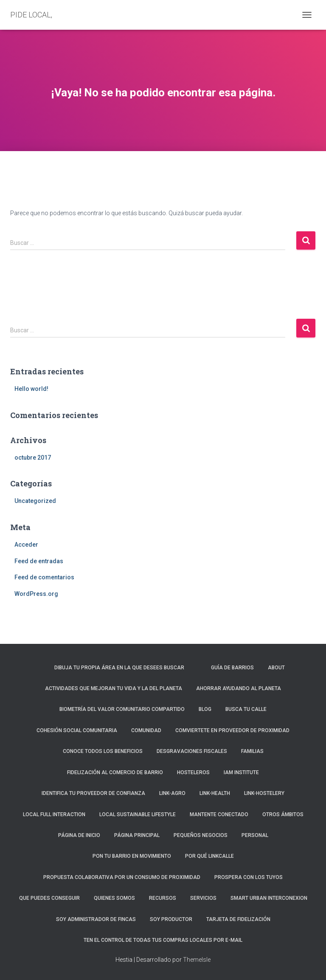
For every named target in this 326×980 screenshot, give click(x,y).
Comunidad (146, 730)
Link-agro (172, 793)
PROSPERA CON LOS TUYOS (249, 877)
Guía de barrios (232, 668)
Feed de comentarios (44, 577)
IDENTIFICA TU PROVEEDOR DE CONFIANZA (93, 793)
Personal (255, 835)
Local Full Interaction (54, 814)
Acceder (26, 545)
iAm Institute (241, 772)
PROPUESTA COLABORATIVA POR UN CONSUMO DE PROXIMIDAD (122, 877)
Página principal (137, 835)
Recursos (163, 898)
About (276, 668)
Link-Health (215, 793)
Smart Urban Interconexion (269, 898)
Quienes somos (114, 898)
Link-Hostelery (264, 793)
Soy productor (171, 919)
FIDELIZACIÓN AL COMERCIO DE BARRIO (115, 772)
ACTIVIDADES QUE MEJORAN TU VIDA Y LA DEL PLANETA (114, 688)
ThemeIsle (197, 960)
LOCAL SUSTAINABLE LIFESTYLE (138, 814)
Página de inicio (79, 835)
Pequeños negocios (201, 835)
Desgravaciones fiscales (192, 751)
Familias (252, 751)
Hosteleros (193, 772)
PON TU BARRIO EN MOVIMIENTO (132, 856)
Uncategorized (35, 501)
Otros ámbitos (283, 814)
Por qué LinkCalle (209, 856)
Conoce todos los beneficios (103, 751)
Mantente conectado (219, 814)
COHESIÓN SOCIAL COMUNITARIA (77, 730)
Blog (205, 709)
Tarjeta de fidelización (238, 919)
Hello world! (31, 389)
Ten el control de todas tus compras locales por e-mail (163, 940)
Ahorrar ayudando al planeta (239, 688)
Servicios (203, 898)
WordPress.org (36, 594)
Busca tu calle (246, 709)
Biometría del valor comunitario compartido (122, 709)
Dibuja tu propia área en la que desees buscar (119, 668)
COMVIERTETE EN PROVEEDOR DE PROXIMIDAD (232, 730)
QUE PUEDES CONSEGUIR (49, 898)
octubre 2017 (33, 458)
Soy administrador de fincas (96, 919)
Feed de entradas (39, 561)
